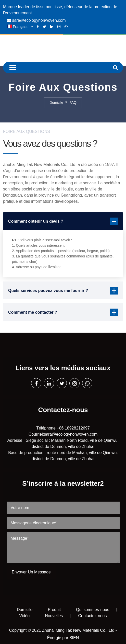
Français (20, 26)
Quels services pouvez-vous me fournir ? (63, 291)
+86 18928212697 (73, 428)
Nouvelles (54, 616)
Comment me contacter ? (63, 312)
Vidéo (25, 616)
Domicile (25, 610)
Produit (54, 610)
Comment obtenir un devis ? (63, 221)
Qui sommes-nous (93, 610)
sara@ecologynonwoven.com (39, 20)
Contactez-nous (92, 616)
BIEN (74, 638)
